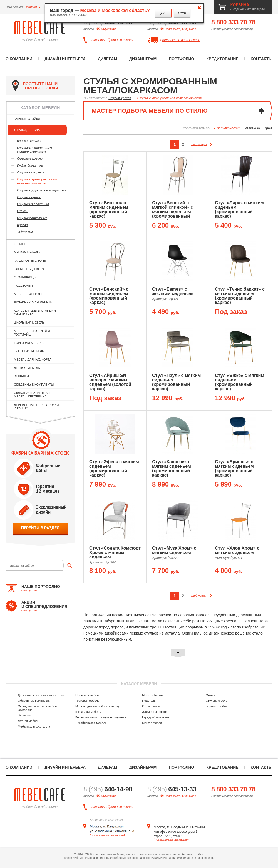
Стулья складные (31, 172)
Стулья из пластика (33, 204)
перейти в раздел (40, 528)
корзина (240, 5)
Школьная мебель (29, 323)
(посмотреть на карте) (107, 835)
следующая (202, 144)
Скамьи (23, 211)
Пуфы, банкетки (30, 165)
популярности (228, 128)
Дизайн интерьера (65, 59)
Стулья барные (29, 197)
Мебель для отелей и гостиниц (32, 333)
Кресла (22, 225)
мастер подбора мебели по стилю (150, 111)
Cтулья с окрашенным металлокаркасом (34, 149)
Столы (19, 244)
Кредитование (222, 59)
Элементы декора (29, 269)
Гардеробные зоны (30, 261)
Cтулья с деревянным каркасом (42, 190)
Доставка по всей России (180, 40)
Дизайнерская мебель (33, 302)
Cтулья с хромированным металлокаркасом (37, 181)
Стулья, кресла (27, 130)
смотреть (29, 590)
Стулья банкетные (32, 218)
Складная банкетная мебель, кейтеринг (32, 395)
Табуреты (25, 232)
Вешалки (21, 376)
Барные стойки (27, 119)
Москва (31, 7)
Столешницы (25, 277)
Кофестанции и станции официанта (35, 312)
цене (269, 128)
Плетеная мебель (29, 351)
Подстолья (23, 286)
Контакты (262, 59)
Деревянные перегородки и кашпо (36, 407)
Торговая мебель (29, 343)
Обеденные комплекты (34, 384)
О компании (19, 59)
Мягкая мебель (27, 252)
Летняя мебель (27, 368)
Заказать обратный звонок (111, 40)
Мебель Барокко (28, 294)
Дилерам (107, 59)
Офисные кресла (30, 158)
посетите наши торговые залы (35, 86)
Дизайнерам (143, 59)
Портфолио (181, 59)
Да (163, 13)
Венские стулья (29, 141)
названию (252, 128)
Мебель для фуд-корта (33, 359)
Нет (182, 13)
